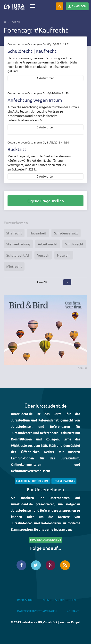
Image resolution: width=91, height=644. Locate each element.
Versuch (43, 255)
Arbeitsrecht (48, 244)
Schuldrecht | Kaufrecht (32, 51)
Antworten (47, 78)
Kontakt (73, 611)
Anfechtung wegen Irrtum (35, 100)
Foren (16, 22)
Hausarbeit (38, 233)
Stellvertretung (18, 244)
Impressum (25, 600)
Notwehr (64, 255)
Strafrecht (14, 233)
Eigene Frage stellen (46, 201)
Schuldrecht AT (18, 255)
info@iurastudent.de (45, 540)
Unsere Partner (64, 481)
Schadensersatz (66, 233)
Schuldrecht (74, 244)
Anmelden (77, 6)
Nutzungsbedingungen (59, 600)
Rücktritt (17, 149)
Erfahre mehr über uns (33, 481)
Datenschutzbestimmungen (37, 611)
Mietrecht (14, 266)
